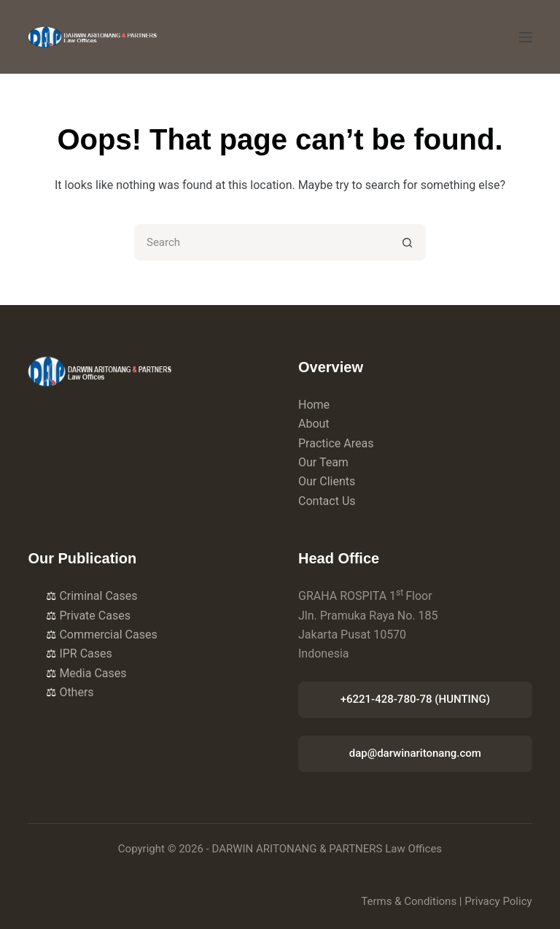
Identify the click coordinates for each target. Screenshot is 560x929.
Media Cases (86, 673)
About (314, 424)
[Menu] (526, 37)
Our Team (323, 462)
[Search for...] (262, 242)
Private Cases (88, 616)
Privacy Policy (498, 901)
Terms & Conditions (409, 901)
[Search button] (408, 242)
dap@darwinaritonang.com (415, 753)
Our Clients (327, 481)
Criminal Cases (92, 596)
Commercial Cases (101, 635)
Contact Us (327, 501)
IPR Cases (79, 654)
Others (70, 692)
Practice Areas (336, 443)
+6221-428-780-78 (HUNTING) (415, 699)
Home (314, 405)
